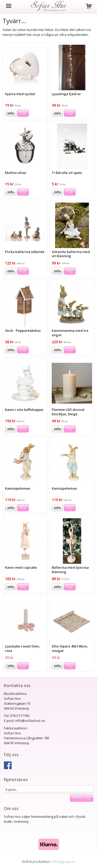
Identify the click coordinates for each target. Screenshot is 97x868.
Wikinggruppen (63, 861)
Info (11, 113)
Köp (23, 113)
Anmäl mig (82, 798)
